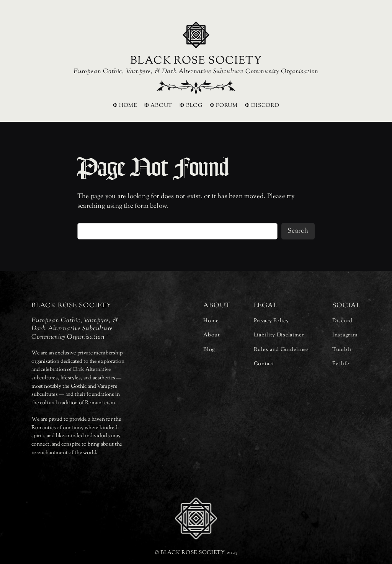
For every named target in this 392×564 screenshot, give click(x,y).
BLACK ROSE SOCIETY (196, 61)
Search (298, 231)
